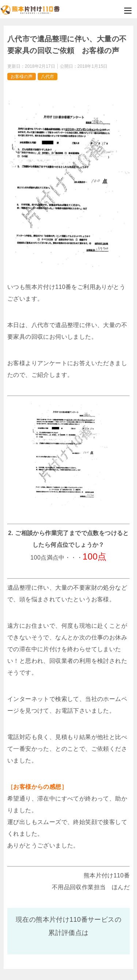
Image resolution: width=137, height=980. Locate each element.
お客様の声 (22, 77)
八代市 (47, 77)
